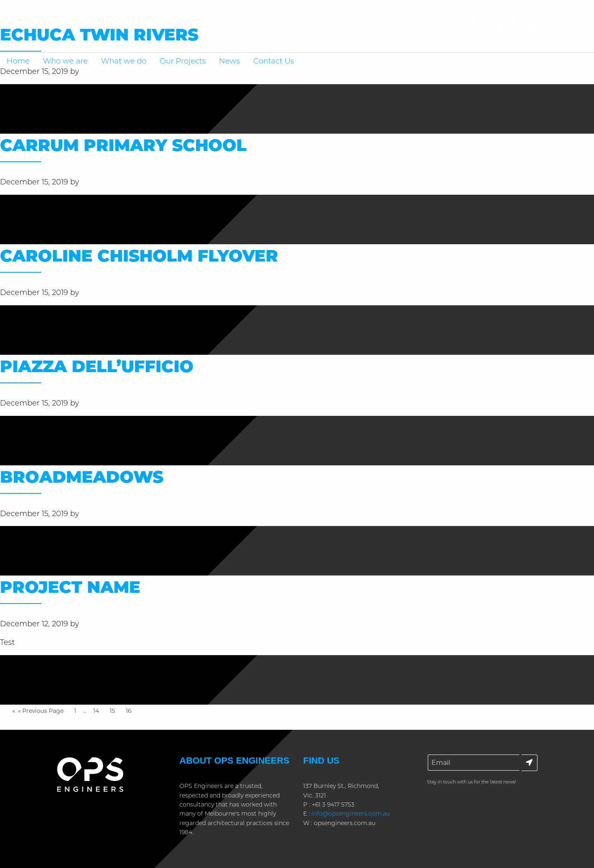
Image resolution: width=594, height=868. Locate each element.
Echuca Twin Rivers (99, 34)
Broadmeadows (82, 477)
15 (114, 710)
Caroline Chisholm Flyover (139, 256)
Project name (70, 587)
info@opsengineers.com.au (351, 814)
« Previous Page (41, 711)
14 (98, 710)
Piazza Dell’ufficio (97, 366)
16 (130, 710)
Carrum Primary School (123, 145)
